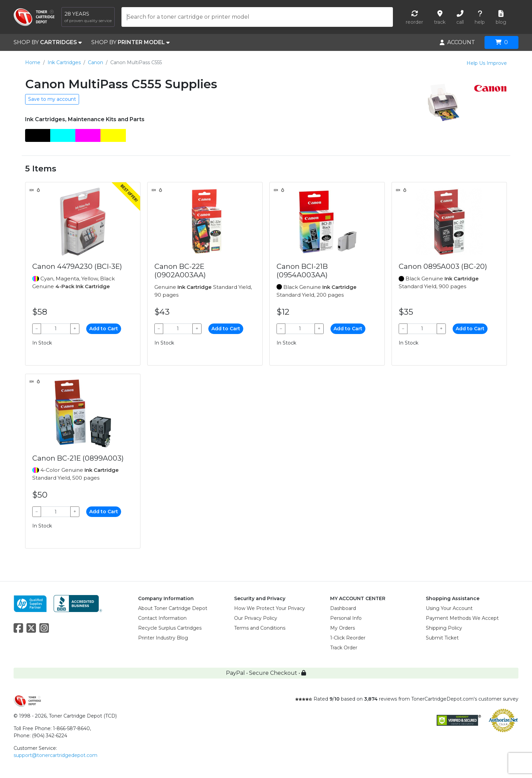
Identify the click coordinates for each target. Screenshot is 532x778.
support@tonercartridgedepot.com (55, 755)
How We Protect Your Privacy (270, 608)
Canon (96, 62)
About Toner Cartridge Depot (173, 608)
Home (33, 62)
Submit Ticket (442, 638)
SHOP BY (48, 42)
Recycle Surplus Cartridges (170, 628)
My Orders (343, 628)
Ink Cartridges (64, 62)
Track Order (344, 648)
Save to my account (52, 99)
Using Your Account (449, 608)
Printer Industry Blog (163, 638)
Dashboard (343, 608)
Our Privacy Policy (256, 618)
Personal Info (346, 618)
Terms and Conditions (260, 628)
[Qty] (56, 329)
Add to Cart (104, 329)
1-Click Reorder (348, 638)
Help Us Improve (487, 63)
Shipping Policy (444, 628)
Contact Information (162, 618)
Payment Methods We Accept (462, 618)
